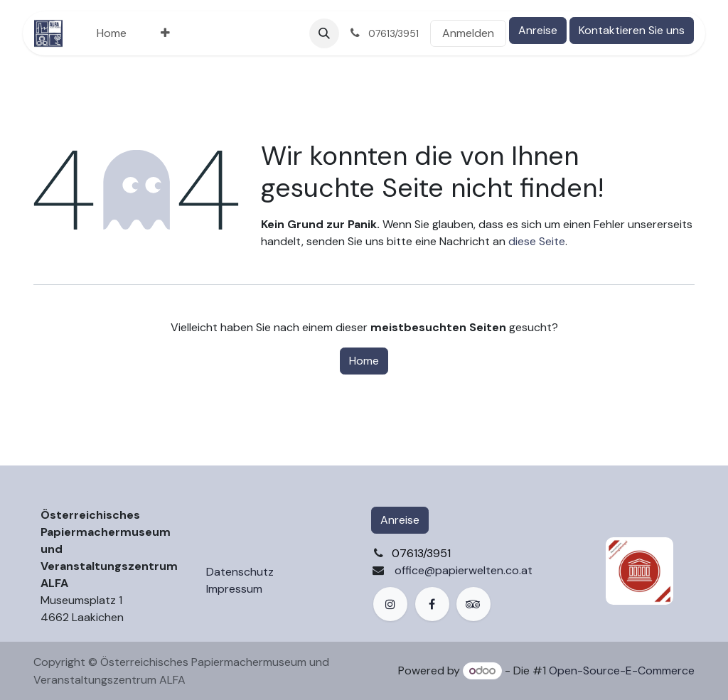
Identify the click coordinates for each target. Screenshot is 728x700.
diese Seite (537, 241)
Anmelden (468, 33)
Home (364, 361)
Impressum (234, 589)
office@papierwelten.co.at (464, 570)
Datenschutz (240, 572)
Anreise (538, 30)
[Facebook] (432, 604)
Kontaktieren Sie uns (632, 30)
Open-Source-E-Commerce (622, 671)
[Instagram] (390, 604)
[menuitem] (112, 33)
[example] (473, 604)
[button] (324, 33)
